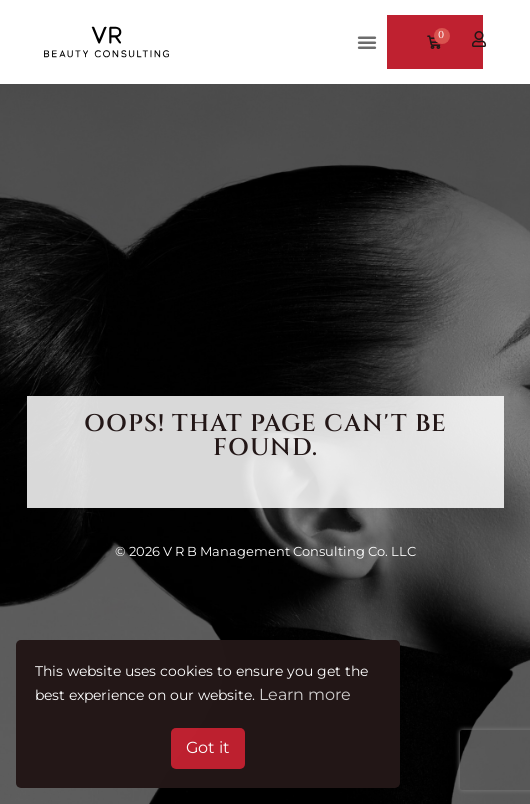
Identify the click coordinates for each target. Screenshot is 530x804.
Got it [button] (208, 747)
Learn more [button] (305, 694)
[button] (367, 42)
